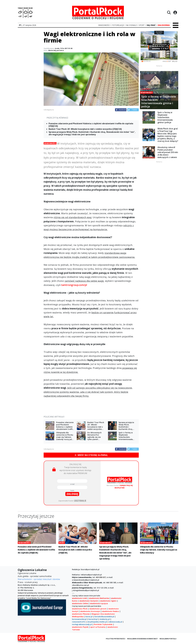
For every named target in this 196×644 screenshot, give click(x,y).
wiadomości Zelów (80, 603)
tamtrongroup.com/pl (74, 285)
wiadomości (110, 614)
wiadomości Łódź (79, 598)
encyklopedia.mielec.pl (97, 622)
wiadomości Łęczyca (99, 603)
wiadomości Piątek (80, 627)
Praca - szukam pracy (28, 582)
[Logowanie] (175, 12)
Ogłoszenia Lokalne (27, 573)
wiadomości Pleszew (81, 614)
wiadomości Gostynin (89, 601)
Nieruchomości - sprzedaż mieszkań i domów (39, 579)
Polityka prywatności (116, 639)
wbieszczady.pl (116, 622)
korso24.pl (93, 619)
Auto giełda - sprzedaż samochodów (35, 576)
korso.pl (89, 617)
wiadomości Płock (80, 609)
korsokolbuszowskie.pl (104, 617)
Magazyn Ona (98, 614)
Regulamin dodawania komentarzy (142, 639)
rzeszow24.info (79, 622)
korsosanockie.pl (79, 619)
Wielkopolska (78, 617)
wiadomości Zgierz (108, 601)
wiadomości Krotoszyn (90, 611)
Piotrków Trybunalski (103, 624)
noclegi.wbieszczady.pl (82, 624)
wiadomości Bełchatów (99, 598)
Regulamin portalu (168, 639)
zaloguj (72, 494)
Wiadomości (50, 143)
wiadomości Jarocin (98, 609)
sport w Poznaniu (98, 627)
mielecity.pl (105, 619)
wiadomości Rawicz (111, 611)
